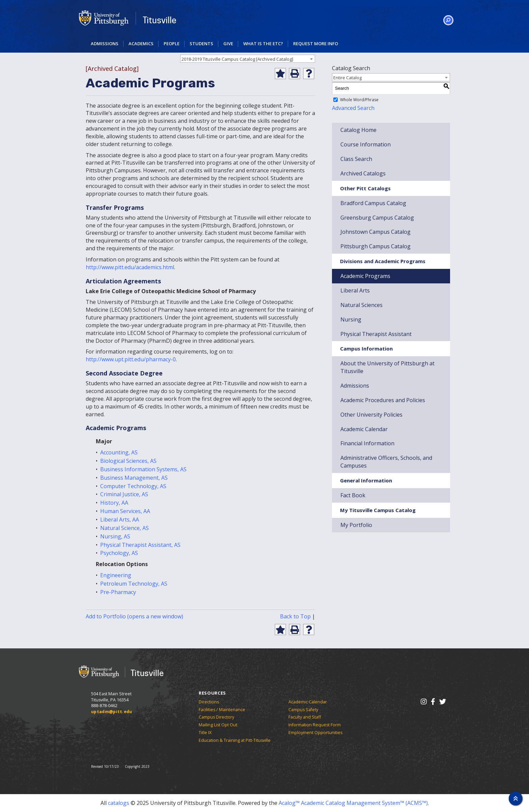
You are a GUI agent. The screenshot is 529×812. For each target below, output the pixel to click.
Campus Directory (216, 717)
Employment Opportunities (315, 733)
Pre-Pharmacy (118, 592)
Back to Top (295, 616)
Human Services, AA (125, 511)
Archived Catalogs (363, 173)
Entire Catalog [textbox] (347, 78)
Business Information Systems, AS (143, 469)
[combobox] (248, 59)
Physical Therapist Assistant (376, 334)
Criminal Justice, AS (124, 494)
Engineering (116, 575)
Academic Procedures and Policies (383, 400)
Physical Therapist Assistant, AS (140, 545)
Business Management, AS (134, 478)
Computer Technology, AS (133, 486)
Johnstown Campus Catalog (375, 232)
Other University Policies (371, 415)
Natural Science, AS (124, 528)
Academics (141, 44)
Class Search (356, 159)
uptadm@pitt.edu (112, 712)
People (172, 44)
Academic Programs (365, 276)
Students (201, 44)
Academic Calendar (308, 702)
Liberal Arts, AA (120, 520)
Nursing (351, 319)
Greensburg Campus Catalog (377, 218)
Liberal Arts (355, 290)
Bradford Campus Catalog (373, 203)
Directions (209, 702)
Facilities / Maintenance (222, 710)
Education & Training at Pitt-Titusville (235, 740)
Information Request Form (315, 725)
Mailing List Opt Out (218, 725)
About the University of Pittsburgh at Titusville (387, 367)
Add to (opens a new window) (134, 616)
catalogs (119, 803)
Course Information (366, 144)
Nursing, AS (115, 536)
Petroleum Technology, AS (134, 584)
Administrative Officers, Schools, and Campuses (386, 462)
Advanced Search (353, 108)
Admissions (105, 44)
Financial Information (367, 443)
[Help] (309, 74)
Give (228, 44)
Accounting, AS (119, 452)
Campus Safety (303, 710)
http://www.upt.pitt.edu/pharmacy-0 (131, 359)
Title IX (205, 733)
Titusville (160, 20)
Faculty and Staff (305, 717)
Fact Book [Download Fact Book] (353, 495)
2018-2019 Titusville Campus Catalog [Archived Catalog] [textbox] (237, 59)
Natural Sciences (361, 305)
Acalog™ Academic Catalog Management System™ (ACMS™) (353, 803)
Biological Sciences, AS (128, 461)
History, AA (114, 503)
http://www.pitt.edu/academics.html (130, 267)
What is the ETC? (263, 44)
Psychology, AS (119, 553)
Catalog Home (358, 130)
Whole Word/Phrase (359, 100)
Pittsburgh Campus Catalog (375, 246)
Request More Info (316, 44)
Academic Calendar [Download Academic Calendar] (364, 429)
